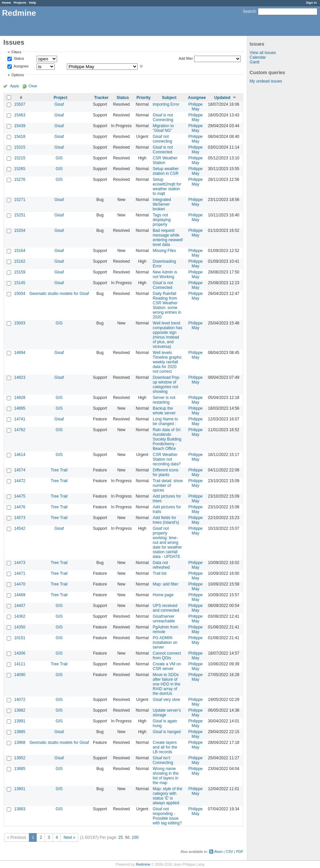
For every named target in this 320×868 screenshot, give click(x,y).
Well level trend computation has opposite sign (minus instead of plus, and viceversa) (168, 335)
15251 (20, 215)
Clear (33, 86)
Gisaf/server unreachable (164, 619)
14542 (20, 528)
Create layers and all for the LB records (165, 747)
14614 (20, 455)
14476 (20, 507)
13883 (20, 809)
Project (61, 98)
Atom (218, 852)
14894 (20, 353)
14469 (20, 595)
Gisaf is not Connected (163, 150)
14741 (20, 419)
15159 (20, 272)
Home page (163, 595)
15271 (20, 200)
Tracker (101, 98)
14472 (20, 481)
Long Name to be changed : (165, 421)
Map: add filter (166, 584)
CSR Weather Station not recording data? (167, 459)
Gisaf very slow (166, 700)
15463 (20, 115)
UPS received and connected (166, 608)
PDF (240, 852)
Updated (222, 98)
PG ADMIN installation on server (165, 643)
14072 (20, 700)
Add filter (186, 58)
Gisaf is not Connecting (163, 117)
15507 (20, 104)
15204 (20, 231)
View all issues (263, 53)
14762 (20, 430)
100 (135, 837)
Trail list (160, 573)
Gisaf (59, 104)
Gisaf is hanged (167, 732)
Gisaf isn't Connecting (163, 760)
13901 (20, 789)
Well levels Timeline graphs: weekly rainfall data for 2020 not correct (168, 362)
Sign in (311, 3)
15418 (20, 137)
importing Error (166, 104)
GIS (59, 158)
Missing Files (164, 251)
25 (120, 837)
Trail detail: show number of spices (168, 486)
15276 (20, 180)
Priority (144, 98)
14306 (20, 653)
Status (18, 59)
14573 (20, 518)
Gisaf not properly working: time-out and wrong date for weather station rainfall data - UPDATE (167, 543)
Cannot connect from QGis (167, 656)
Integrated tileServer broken (162, 204)
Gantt (254, 62)
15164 (20, 251)
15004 (20, 294)
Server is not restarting (164, 400)
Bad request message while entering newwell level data (168, 238)
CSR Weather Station (165, 160)
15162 (20, 261)
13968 (20, 743)
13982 (20, 710)
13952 (20, 758)
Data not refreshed (161, 565)
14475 (20, 496)
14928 (20, 398)
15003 (20, 323)
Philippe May (196, 107)
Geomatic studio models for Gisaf (59, 294)
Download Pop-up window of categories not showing (167, 385)
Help (33, 3)
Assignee (21, 66)
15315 (20, 147)
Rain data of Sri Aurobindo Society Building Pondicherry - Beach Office (167, 439)
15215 (20, 158)
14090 (20, 675)
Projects (20, 3)
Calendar (258, 57)
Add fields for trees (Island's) (166, 520)
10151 (20, 638)
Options (18, 75)
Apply (15, 86)
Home (7, 3)
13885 (20, 769)
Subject (169, 98)
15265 (20, 169)
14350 (20, 627)
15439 (20, 126)
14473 (20, 563)
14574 (20, 470)
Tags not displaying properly (162, 220)
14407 (20, 606)
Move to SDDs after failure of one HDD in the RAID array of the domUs (167, 684)
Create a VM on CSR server (167, 666)
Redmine (143, 864)
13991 (20, 721)
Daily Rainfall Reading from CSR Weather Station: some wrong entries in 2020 (167, 305)
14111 (20, 664)
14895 (20, 408)
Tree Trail (59, 470)
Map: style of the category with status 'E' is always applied (168, 796)
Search (249, 11)
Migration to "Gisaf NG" (163, 128)
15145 (20, 283)
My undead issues (266, 81)
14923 (20, 377)
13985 (20, 732)
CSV (229, 852)
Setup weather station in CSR (166, 171)
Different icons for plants (166, 472)
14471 (20, 573)
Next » (69, 837)
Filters (16, 52)
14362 (20, 616)
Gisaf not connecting (163, 139)
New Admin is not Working (165, 274)
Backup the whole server (164, 411)
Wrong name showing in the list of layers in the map (166, 776)
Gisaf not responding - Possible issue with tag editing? (167, 816)
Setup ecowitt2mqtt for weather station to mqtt (167, 187)
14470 (20, 584)
